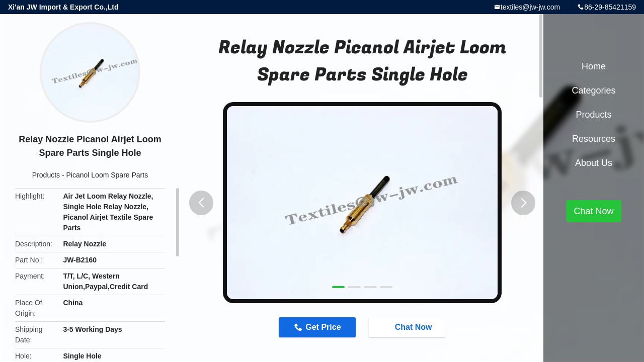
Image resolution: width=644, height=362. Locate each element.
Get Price (323, 327)
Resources (594, 139)
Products (46, 175)
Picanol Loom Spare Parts (107, 175)
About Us (594, 163)
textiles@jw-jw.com (530, 7)
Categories (593, 90)
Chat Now (409, 327)
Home (594, 66)
